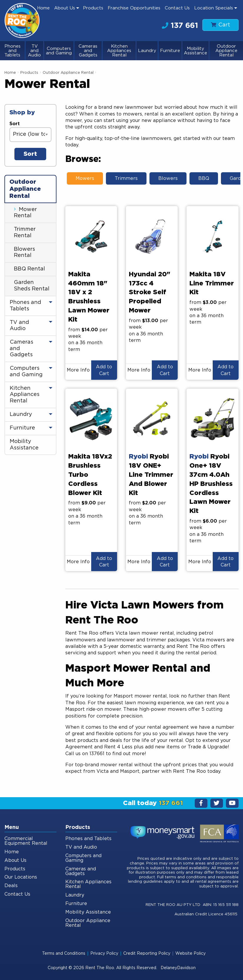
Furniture (170, 51)
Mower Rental (25, 213)
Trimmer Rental (25, 233)
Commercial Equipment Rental (26, 841)
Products (93, 8)
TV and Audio (34, 51)
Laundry (147, 51)
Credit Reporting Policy (147, 954)
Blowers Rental (24, 252)
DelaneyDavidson (178, 968)
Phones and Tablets (13, 51)
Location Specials (214, 8)
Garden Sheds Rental (32, 286)
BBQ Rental (29, 269)
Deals (11, 886)
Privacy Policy (104, 954)
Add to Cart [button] (104, 370)
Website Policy (190, 954)
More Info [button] (78, 370)
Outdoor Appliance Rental (226, 51)
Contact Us (177, 8)
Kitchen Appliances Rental (119, 51)
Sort (15, 124)
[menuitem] (44, 8)
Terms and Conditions (64, 954)
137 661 (180, 26)
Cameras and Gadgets (88, 51)
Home (43, 8)
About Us (65, 8)
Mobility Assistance (195, 51)
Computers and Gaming (59, 51)
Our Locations (21, 877)
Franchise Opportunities (134, 8)
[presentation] (91, 236)
